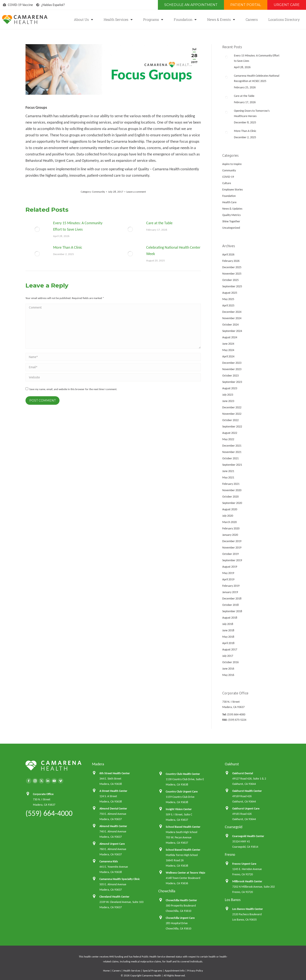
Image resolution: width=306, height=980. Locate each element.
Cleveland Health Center (114, 897)
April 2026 (228, 255)
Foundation (185, 20)
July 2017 (228, 656)
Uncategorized (231, 228)
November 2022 (232, 414)
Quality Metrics (231, 215)
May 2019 (228, 573)
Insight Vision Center (179, 809)
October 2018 (230, 605)
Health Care (229, 202)
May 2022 (228, 439)
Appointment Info (175, 971)
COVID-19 (228, 177)
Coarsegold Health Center (248, 836)
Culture (227, 183)
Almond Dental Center (113, 809)
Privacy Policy (195, 971)
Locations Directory (284, 19)
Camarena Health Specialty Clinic (120, 879)
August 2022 (230, 433)
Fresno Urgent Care (244, 864)
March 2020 (229, 522)
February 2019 (231, 586)
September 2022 (232, 427)
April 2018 (228, 643)
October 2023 (230, 376)
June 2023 (228, 401)
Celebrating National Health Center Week (173, 251)
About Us (84, 20)
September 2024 (232, 331)
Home (106, 971)
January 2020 (230, 535)
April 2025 (228, 305)
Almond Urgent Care (112, 844)
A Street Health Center (113, 791)
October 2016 (230, 662)
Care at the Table (159, 223)
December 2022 (232, 407)
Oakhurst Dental (243, 773)
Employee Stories (232, 190)
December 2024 (232, 312)
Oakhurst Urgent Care (246, 809)
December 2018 (232, 599)
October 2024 (230, 325)
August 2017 (230, 649)
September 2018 (232, 611)
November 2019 (232, 548)
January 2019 (230, 592)
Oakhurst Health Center (247, 791)
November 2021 (232, 452)
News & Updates (232, 209)
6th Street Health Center (115, 773)
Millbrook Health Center (247, 881)
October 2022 (230, 420)
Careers (252, 19)
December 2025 (232, 267)
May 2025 (228, 299)
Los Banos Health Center (248, 909)
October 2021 (230, 458)
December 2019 (232, 541)
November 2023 (232, 369)
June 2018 (228, 630)
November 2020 (232, 490)
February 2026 (231, 261)
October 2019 (230, 554)
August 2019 (230, 567)
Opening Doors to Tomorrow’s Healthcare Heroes (252, 113)
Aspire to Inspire (232, 164)
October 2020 (230, 497)
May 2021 (228, 477)
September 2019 (232, 560)
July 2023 (228, 395)
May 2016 (228, 675)
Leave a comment (136, 192)
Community (98, 192)
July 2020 (228, 516)
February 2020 (231, 528)
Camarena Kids (109, 861)
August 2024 (230, 337)
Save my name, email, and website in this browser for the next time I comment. (73, 389)
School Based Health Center (183, 827)
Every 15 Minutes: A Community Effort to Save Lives (78, 226)
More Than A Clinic (68, 247)
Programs (153, 20)
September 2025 (232, 286)
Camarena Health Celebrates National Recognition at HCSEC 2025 (257, 78)
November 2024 (232, 318)
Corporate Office (43, 794)
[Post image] (37, 229)
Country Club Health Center (183, 774)
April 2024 (228, 356)
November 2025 (232, 274)
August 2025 (230, 293)
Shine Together (231, 221)
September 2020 (232, 503)
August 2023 (230, 388)
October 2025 (230, 280)
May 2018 (228, 637)
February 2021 (231, 484)
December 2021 (232, 446)
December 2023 (232, 363)
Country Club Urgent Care (182, 792)
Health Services (118, 20)
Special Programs (152, 971)
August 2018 (230, 618)
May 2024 (228, 350)
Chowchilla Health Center (181, 900)
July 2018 (228, 624)
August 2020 (230, 509)
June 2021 (228, 471)
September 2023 (232, 382)
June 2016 (228, 669)
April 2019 (228, 579)
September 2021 (232, 465)
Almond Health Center (113, 826)
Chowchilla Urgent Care (180, 918)
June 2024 (228, 344)
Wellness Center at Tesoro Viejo (186, 873)
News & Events (221, 20)
